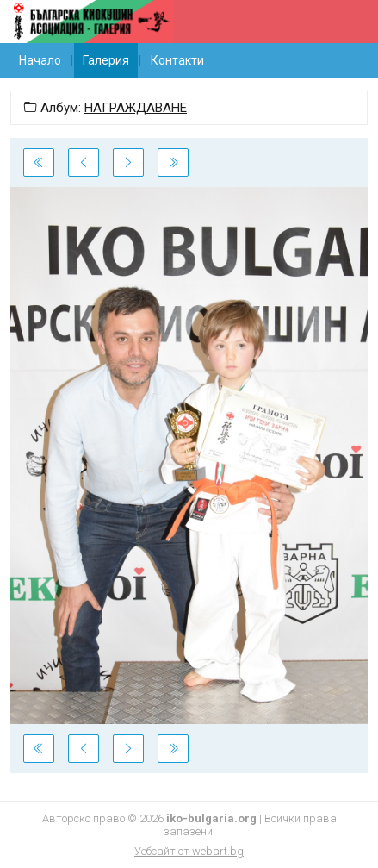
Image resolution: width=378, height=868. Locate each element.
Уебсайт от (189, 851)
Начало (40, 60)
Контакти (177, 60)
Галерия (106, 60)
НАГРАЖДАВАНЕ (136, 108)
